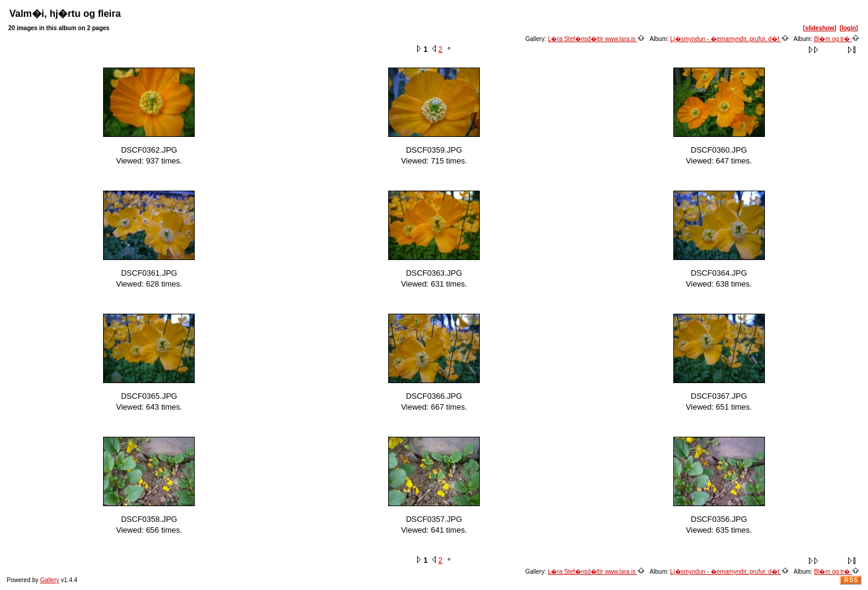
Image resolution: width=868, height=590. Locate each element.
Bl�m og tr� (837, 39)
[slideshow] (819, 28)
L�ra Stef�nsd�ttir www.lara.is (596, 39)
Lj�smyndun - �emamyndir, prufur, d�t (730, 39)
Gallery (50, 580)
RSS (851, 580)
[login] (849, 28)
